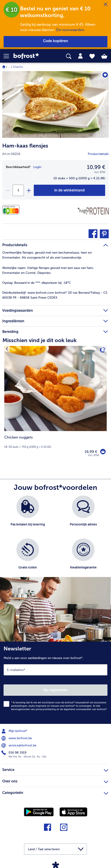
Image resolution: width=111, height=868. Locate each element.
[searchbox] (69, 56)
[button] (9, 56)
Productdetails (98, 154)
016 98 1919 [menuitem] (14, 753)
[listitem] (28, 515)
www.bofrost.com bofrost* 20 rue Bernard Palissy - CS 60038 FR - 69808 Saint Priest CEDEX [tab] (55, 295)
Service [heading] (55, 769)
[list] (55, 539)
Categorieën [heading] (55, 792)
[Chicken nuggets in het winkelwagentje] (103, 452)
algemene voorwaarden (78, 709)
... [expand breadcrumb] (9, 67)
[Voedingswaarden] (12, 210)
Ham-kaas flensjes (25, 146)
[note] (55, 442)
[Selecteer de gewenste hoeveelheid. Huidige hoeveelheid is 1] (18, 190)
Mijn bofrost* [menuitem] (15, 731)
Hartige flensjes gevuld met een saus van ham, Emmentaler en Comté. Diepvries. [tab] (48, 270)
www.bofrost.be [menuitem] (17, 738)
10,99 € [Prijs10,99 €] (96, 167)
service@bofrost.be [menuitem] (19, 745)
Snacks (18, 67)
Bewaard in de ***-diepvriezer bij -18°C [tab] (37, 283)
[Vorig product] (7, 349)
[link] (31, 56)
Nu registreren (56, 690)
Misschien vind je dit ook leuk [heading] (40, 340)
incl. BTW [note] (93, 455)
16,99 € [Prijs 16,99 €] (91, 452)
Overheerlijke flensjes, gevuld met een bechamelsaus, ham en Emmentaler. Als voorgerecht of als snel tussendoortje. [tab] (47, 255)
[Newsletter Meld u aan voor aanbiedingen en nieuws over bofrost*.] (55, 683)
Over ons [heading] (55, 781)
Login (37, 167)
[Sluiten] (106, 5)
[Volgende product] (104, 349)
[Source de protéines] (93, 211)
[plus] (29, 190)
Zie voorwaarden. (71, 30)
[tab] (80, 56)
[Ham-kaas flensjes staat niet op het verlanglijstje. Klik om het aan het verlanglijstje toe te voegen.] (105, 75)
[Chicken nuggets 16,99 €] (55, 404)
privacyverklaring (46, 709)
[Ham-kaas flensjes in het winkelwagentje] (69, 190)
